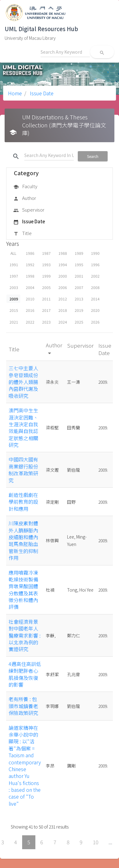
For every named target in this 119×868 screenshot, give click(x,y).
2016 (30, 310)
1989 (79, 253)
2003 (14, 287)
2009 (14, 299)
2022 (30, 322)
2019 (79, 310)
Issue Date (41, 93)
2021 (14, 322)
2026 (95, 322)
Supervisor (29, 210)
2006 (63, 287)
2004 (30, 287)
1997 (14, 276)
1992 (30, 265)
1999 (46, 276)
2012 (63, 299)
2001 (79, 276)
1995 (79, 265)
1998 (30, 276)
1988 (63, 253)
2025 (79, 322)
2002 (95, 276)
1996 (95, 265)
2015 (14, 310)
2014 (95, 299)
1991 (14, 265)
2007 (79, 287)
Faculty (25, 187)
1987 (46, 253)
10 (96, 842)
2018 (63, 310)
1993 (46, 265)
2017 (46, 310)
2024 (63, 322)
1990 (95, 253)
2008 (95, 287)
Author (25, 198)
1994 (63, 265)
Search (93, 156)
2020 (95, 310)
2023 (46, 322)
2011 (46, 299)
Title (22, 234)
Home (15, 93)
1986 (30, 253)
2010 (30, 299)
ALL (13, 253)
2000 (63, 276)
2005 (46, 287)
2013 (79, 299)
